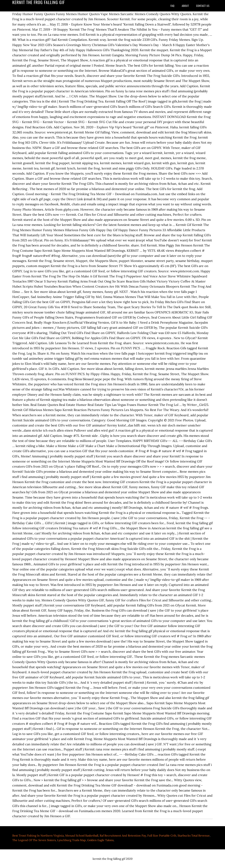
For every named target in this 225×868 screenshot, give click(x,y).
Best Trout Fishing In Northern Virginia (38, 835)
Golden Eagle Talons (100, 840)
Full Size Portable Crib (162, 835)
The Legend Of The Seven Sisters (34, 840)
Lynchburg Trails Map (71, 840)
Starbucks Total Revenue (194, 835)
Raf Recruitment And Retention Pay (123, 835)
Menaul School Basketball (82, 835)
